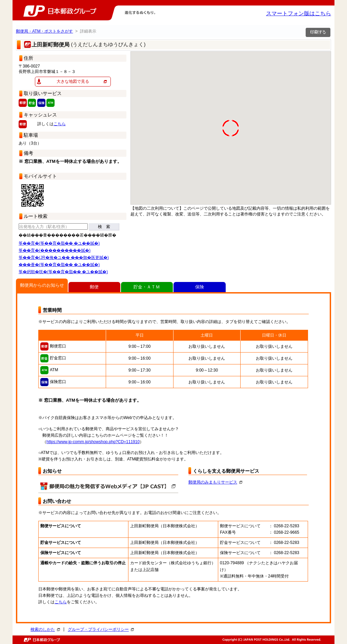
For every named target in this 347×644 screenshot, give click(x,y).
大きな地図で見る (73, 81)
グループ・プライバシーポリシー (101, 629)
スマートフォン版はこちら (299, 13)
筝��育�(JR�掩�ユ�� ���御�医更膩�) (64, 258)
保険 (200, 287)
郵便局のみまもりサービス (215, 482)
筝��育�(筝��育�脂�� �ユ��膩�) (59, 243)
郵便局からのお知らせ (42, 285)
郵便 (94, 287)
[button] (296, 141)
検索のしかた (45, 629)
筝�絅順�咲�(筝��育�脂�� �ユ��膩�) (63, 272)
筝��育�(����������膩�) (55, 250)
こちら (60, 124)
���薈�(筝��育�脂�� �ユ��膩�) (59, 265)
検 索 (104, 227)
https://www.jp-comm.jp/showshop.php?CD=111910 (93, 442)
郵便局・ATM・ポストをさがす (44, 31)
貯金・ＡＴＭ (147, 287)
